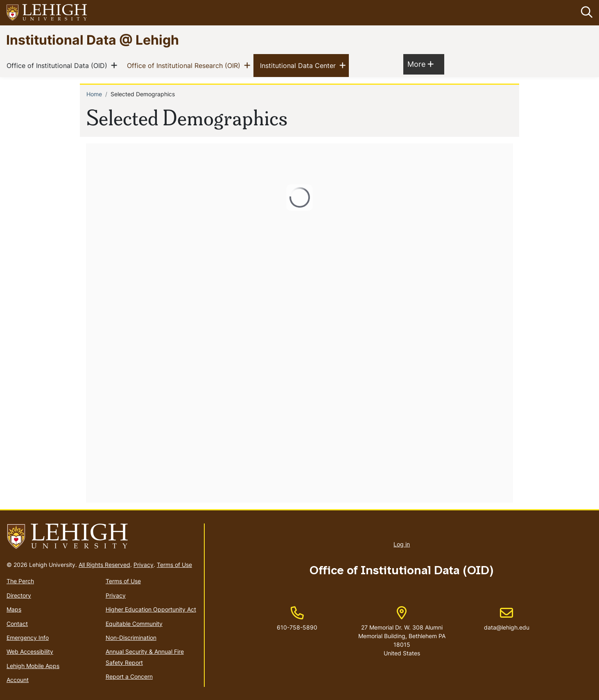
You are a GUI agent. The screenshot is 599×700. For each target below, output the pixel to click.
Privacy (144, 565)
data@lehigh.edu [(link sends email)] (507, 619)
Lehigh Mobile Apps (33, 666)
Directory (19, 595)
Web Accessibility (30, 652)
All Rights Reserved (104, 565)
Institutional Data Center (299, 66)
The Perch (20, 581)
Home (94, 94)
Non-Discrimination (131, 638)
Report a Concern (129, 676)
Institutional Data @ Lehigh (93, 40)
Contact (17, 624)
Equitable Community (134, 624)
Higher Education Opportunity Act (151, 609)
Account (18, 680)
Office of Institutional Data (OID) (59, 66)
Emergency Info (28, 638)
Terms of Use (174, 565)
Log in (402, 544)
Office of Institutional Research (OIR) (185, 66)
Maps (14, 609)
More (420, 64)
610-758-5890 (297, 627)
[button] (585, 13)
